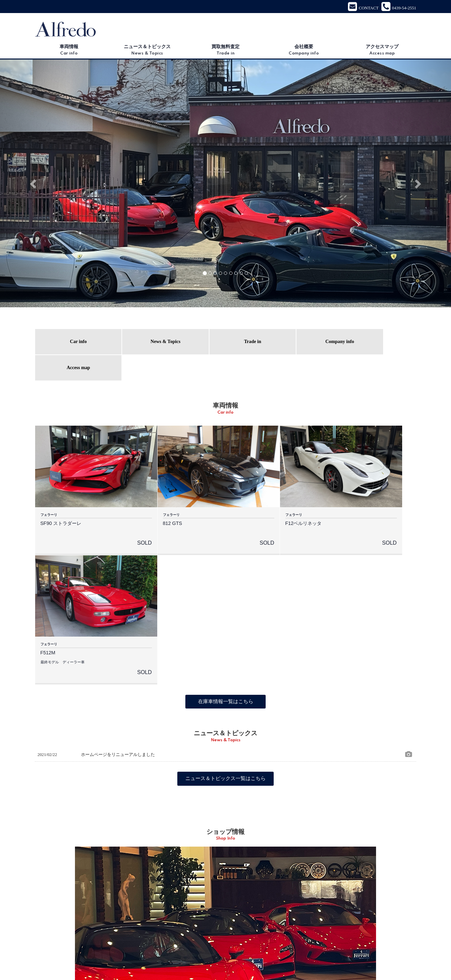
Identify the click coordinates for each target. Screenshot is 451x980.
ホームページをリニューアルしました (118, 582)
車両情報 (69, 51)
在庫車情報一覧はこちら (225, 529)
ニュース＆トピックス (147, 51)
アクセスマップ (382, 51)
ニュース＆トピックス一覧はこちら (225, 606)
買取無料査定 (225, 51)
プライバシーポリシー (329, 959)
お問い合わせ (289, 959)
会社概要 (304, 51)
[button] (34, 184)
